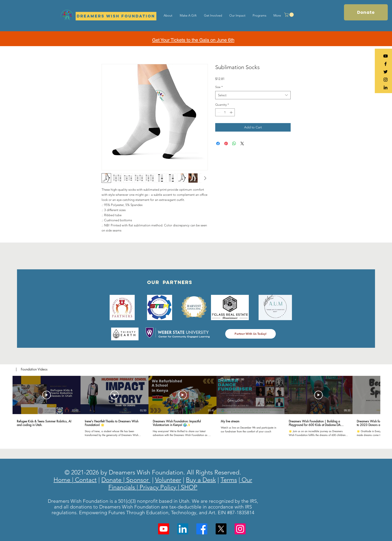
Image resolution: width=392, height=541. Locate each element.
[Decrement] (219, 112)
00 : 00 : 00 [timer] (238, 379)
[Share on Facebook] (218, 143)
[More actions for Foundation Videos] (32, 369)
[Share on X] (242, 143)
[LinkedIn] (386, 87)
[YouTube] (386, 56)
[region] (231, 379)
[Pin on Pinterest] (226, 143)
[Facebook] (202, 529)
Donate (112, 480)
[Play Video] (47, 395)
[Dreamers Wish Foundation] (116, 16)
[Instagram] (240, 529)
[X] (221, 529)
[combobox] (253, 95)
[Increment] (231, 112)
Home (63, 480)
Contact (85, 480)
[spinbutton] (225, 112)
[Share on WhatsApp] (234, 143)
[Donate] (366, 12)
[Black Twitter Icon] (386, 72)
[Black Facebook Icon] (386, 64)
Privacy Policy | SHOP (168, 487)
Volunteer (168, 480)
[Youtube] (164, 529)
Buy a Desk (201, 480)
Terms (229, 480)
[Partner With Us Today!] (250, 334)
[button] (289, 15)
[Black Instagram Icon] (386, 80)
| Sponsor (137, 480)
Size (219, 87)
